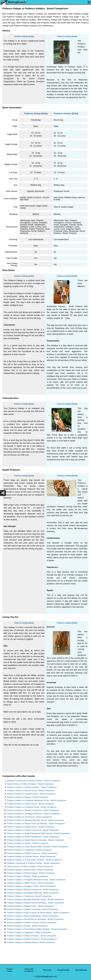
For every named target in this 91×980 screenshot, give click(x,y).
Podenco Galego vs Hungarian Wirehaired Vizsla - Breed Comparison (36, 880)
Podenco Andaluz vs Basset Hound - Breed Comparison (31, 791)
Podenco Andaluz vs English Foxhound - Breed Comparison (32, 853)
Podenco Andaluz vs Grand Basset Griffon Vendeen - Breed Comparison (38, 847)
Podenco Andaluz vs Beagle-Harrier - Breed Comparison (31, 827)
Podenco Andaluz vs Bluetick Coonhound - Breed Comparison (33, 810)
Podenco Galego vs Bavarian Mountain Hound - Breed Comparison (35, 899)
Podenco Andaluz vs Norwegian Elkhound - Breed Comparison (33, 814)
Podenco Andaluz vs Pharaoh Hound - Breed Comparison (31, 794)
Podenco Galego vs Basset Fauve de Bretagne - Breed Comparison (36, 903)
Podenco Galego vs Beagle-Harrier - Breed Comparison (31, 906)
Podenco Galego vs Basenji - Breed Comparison (27, 876)
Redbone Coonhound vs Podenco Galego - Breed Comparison (33, 863)
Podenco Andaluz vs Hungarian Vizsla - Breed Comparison (32, 807)
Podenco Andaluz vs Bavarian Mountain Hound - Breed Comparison (36, 820)
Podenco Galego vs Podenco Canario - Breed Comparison (32, 923)
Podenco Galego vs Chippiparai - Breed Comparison (29, 932)
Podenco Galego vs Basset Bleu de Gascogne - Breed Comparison (35, 919)
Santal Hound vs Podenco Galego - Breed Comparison (30, 866)
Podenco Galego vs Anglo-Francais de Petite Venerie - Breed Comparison (38, 913)
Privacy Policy (9, 970)
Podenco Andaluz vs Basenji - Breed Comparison (28, 797)
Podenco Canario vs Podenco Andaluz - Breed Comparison (32, 787)
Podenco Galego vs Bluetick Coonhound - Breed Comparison (33, 890)
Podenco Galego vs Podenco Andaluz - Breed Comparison (32, 936)
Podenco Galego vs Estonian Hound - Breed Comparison (31, 942)
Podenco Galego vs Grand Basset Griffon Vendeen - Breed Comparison (37, 929)
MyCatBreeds (81, 970)
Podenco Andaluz (64, 36)
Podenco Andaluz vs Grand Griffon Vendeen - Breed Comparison (34, 860)
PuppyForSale (63, 970)
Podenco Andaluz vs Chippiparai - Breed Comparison (30, 850)
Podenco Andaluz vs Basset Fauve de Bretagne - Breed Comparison (36, 824)
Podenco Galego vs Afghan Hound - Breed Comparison (30, 883)
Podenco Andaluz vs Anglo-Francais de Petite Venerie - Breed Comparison (39, 833)
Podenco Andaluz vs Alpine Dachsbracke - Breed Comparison (33, 837)
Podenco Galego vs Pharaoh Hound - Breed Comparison (31, 873)
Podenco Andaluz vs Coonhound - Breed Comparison (30, 817)
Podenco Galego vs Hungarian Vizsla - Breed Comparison (32, 886)
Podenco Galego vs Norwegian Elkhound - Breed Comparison (33, 893)
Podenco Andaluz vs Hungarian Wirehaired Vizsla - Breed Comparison (37, 800)
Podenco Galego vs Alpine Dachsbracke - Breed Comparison (33, 916)
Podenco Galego (21, 36)
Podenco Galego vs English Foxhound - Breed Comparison (32, 939)
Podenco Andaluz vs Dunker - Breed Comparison (28, 843)
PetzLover (47, 970)
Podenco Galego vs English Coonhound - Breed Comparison (33, 909)
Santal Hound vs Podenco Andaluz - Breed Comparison (30, 784)
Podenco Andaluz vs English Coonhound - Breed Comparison (33, 830)
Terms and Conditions (29, 970)
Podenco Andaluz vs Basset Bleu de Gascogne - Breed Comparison (36, 840)
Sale (31, 36)
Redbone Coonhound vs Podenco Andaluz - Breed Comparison (34, 781)
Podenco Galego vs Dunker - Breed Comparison (27, 926)
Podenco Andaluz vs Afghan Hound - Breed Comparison (31, 804)
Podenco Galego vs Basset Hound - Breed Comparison (30, 870)
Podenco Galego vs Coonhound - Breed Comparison (29, 896)
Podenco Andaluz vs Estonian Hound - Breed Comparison (31, 857)
